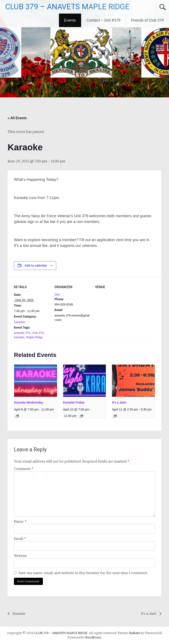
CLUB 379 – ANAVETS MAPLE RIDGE (67, 7)
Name (20, 521)
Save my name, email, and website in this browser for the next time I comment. (83, 573)
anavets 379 (22, 333)
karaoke (19, 337)
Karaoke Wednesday (29, 402)
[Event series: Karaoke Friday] (82, 416)
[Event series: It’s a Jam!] (115, 416)
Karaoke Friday (74, 402)
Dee (57, 294)
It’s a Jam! (119, 402)
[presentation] (36, 381)
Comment (24, 469)
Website (20, 556)
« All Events (17, 118)
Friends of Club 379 (147, 20)
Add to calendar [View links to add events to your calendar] (36, 265)
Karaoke (19, 322)
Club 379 (38, 333)
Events (70, 20)
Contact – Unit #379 (104, 20)
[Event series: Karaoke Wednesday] (17, 416)
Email (20, 539)
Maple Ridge (35, 337)
